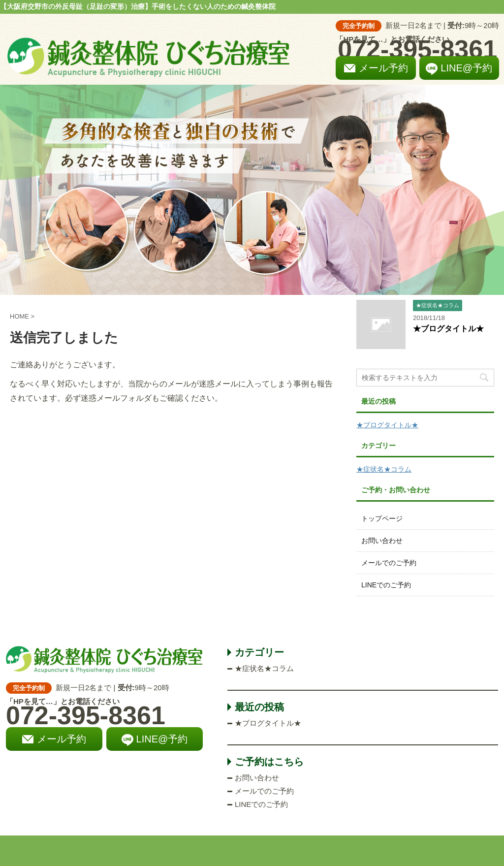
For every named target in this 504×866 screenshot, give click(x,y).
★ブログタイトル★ (448, 329)
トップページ (382, 518)
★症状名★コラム (384, 469)
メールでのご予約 (389, 563)
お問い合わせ (382, 541)
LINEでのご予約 (386, 585)
